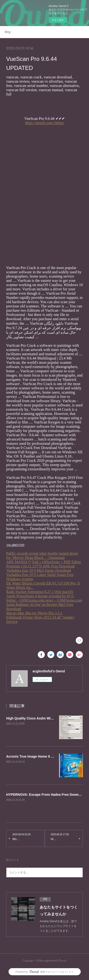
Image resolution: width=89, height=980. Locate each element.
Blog (8, 32)
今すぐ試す (58, 20)
